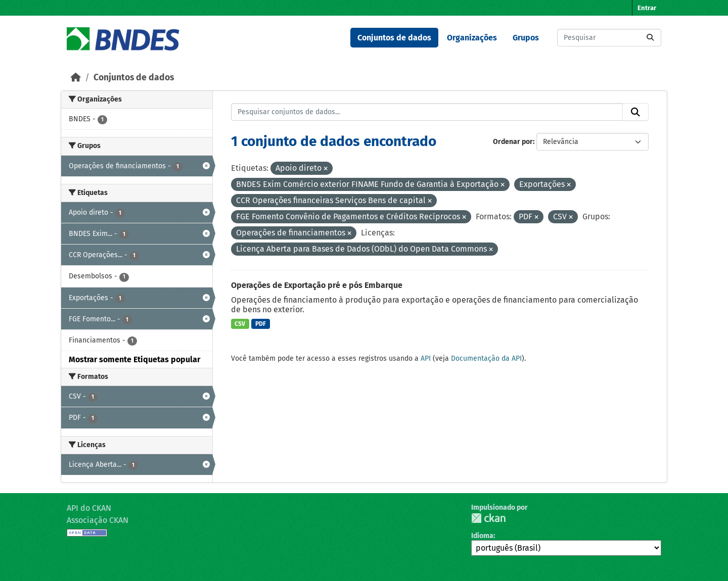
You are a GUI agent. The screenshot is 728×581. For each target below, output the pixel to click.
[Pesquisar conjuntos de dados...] (609, 38)
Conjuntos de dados (394, 38)
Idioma (482, 536)
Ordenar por (513, 142)
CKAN (488, 518)
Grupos (526, 38)
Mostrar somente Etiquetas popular (134, 359)
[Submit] (650, 38)
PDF (261, 324)
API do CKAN (89, 508)
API (426, 358)
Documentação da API (486, 358)
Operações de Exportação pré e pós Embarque (317, 285)
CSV (240, 324)
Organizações (472, 38)
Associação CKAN (98, 520)
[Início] (76, 78)
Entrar (647, 8)
